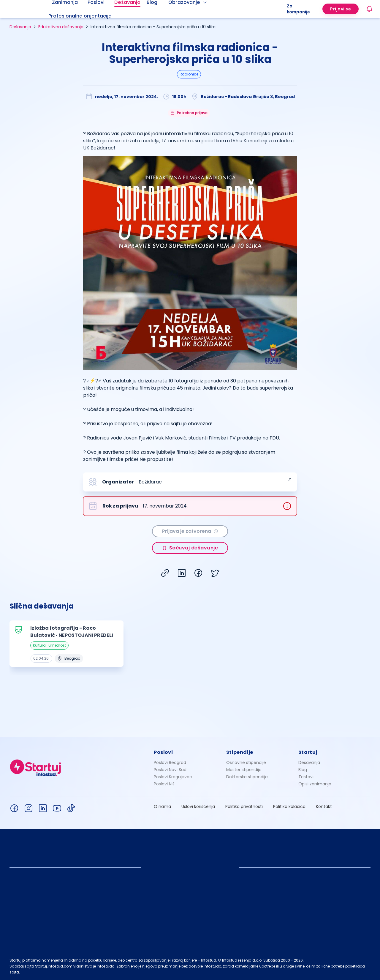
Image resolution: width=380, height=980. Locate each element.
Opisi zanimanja (315, 784)
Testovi (306, 777)
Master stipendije (244, 770)
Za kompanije (298, 9)
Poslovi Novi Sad (170, 770)
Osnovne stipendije (246, 762)
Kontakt (324, 806)
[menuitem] (87, 16)
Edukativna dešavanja (61, 27)
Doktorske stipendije (247, 777)
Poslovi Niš (164, 784)
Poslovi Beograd (170, 762)
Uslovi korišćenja (198, 806)
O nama (162, 806)
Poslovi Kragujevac (173, 777)
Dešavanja (20, 27)
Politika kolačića (289, 806)
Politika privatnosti (244, 806)
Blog (303, 770)
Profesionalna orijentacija (80, 16)
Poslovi (163, 752)
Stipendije (240, 752)
